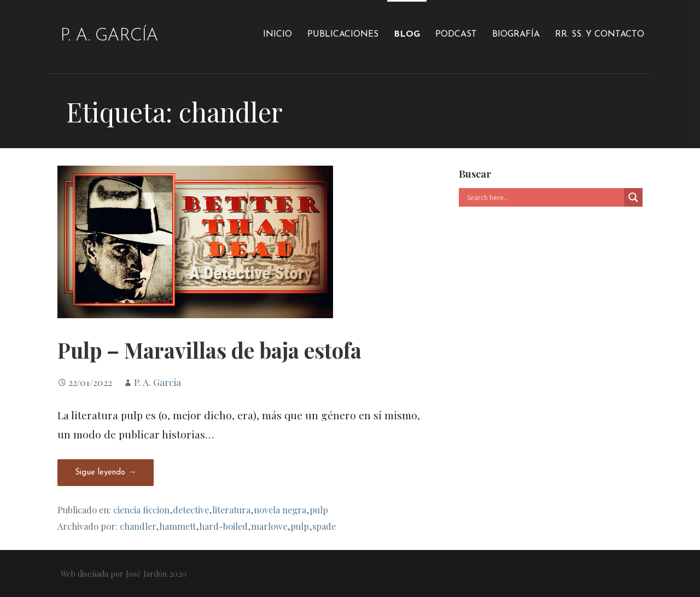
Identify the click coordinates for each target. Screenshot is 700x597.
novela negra (280, 510)
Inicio (278, 34)
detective (191, 510)
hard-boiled (223, 526)
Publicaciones (343, 34)
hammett (177, 526)
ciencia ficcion (141, 510)
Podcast (456, 34)
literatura (231, 510)
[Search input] (544, 197)
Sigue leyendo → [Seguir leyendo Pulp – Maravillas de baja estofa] (106, 473)
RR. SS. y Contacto (600, 34)
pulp (319, 510)
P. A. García (109, 36)
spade (324, 526)
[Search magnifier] (633, 197)
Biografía (516, 34)
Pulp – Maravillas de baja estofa (209, 350)
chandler (138, 526)
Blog (407, 34)
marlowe (269, 526)
